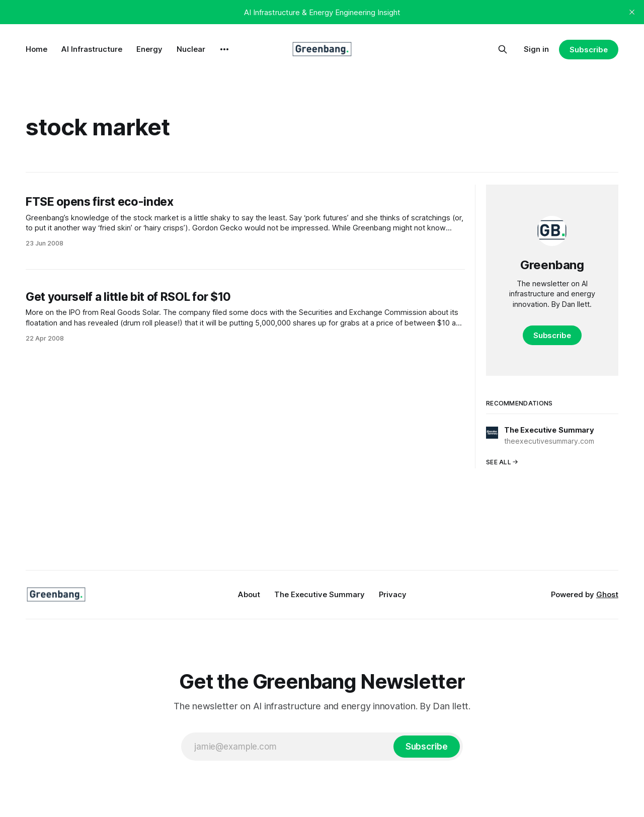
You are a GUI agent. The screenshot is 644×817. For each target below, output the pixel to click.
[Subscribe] (427, 747)
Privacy (393, 594)
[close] (632, 12)
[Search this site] (503, 49)
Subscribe (588, 50)
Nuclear (191, 49)
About (249, 594)
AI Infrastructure (92, 49)
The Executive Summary (319, 594)
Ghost (607, 594)
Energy (149, 49)
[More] (224, 49)
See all (502, 462)
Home (36, 49)
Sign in (536, 49)
